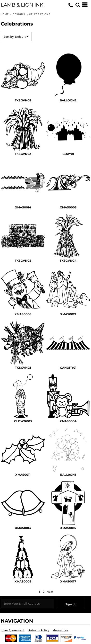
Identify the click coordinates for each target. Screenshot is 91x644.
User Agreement (13, 630)
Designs (19, 14)
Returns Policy (39, 630)
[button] (78, 5)
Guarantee (61, 630)
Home (5, 14)
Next (50, 592)
